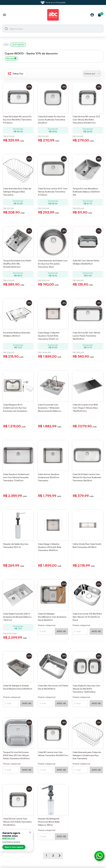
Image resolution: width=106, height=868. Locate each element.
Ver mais (11, 59)
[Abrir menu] (4, 15)
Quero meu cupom (14, 847)
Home (6, 45)
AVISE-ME (61, 631)
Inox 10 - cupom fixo (18, 45)
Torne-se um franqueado (53, 2)
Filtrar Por (16, 74)
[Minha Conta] (92, 15)
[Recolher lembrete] (30, 832)
